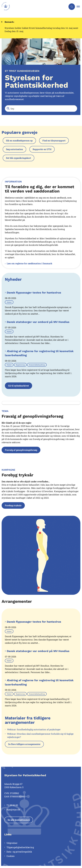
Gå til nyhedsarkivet (19, 386)
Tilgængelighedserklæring (20, 847)
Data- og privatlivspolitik (19, 852)
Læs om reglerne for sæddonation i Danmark (29, 263)
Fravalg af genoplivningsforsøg (21, 450)
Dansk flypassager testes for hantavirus (34, 293)
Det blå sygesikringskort (19, 158)
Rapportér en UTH (42, 149)
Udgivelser (12, 843)
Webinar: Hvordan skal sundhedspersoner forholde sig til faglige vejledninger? (40, 735)
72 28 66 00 (12, 805)
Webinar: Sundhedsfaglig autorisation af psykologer (34, 729)
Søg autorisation (14, 149)
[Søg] (41, 108)
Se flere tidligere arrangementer (24, 744)
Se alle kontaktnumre (19, 820)
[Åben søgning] (72, 7)
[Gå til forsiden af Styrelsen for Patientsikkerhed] (33, 7)
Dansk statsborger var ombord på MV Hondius (38, 322)
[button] (79, 7)
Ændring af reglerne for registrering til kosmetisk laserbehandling (39, 353)
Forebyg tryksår (13, 505)
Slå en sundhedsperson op (19, 140)
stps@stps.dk (13, 809)
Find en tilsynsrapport (54, 140)
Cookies (11, 856)
